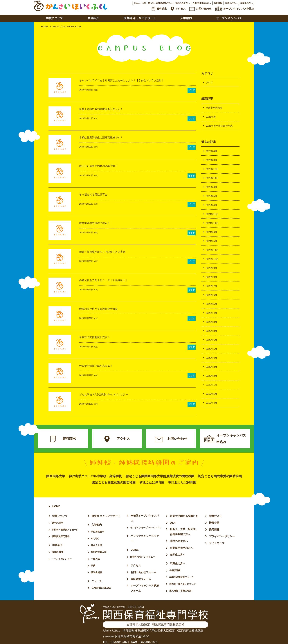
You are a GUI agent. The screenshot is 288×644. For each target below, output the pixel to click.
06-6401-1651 (149, 637)
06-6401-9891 (120, 637)
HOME (44, 27)
